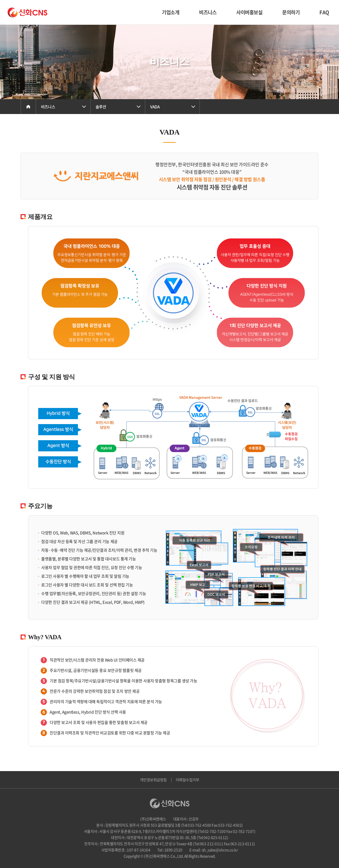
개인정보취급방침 (153, 780)
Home (28, 107)
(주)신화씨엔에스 (27, 13)
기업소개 (170, 12)
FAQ (324, 12)
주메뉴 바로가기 (0, 0)
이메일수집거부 (187, 780)
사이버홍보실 (249, 12)
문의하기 (291, 12)
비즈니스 (208, 12)
